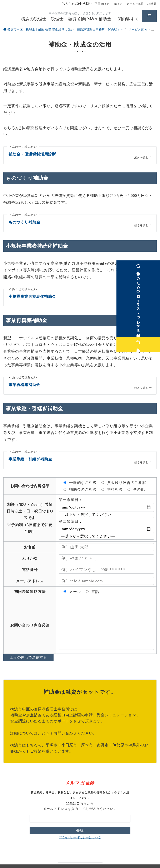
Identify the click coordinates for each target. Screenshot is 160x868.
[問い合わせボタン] (149, 16)
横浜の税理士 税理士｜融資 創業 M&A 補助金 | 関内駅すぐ (80, 19)
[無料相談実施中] (154, 342)
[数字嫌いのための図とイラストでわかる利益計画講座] (154, 295)
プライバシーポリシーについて (80, 829)
